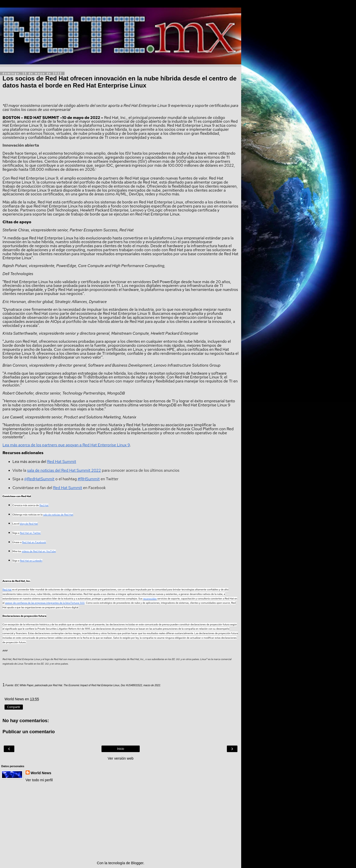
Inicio (121, 749)
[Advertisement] (121, 821)
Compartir (14, 707)
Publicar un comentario (29, 732)
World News (41, 773)
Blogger (137, 863)
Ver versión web (121, 758)
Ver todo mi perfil (39, 780)
